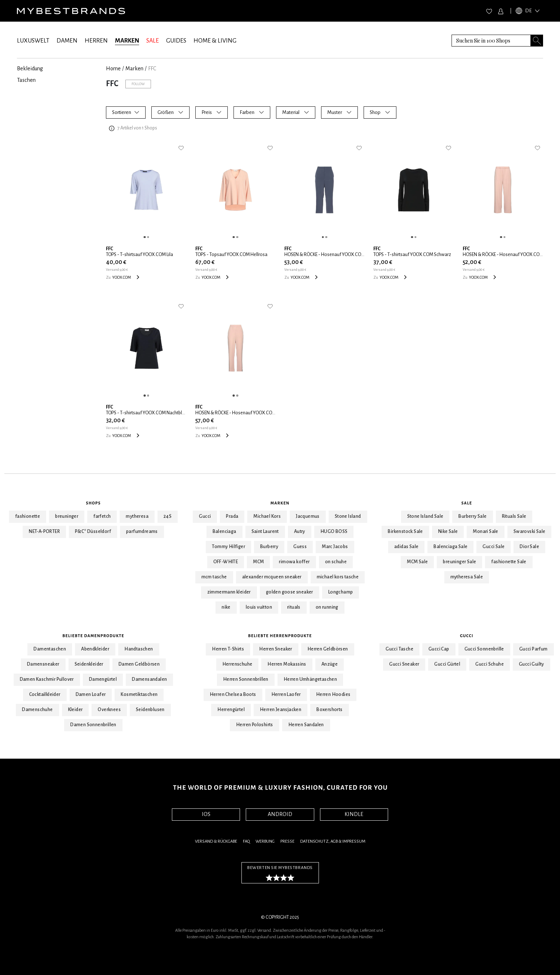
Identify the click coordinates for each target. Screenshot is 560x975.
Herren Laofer (286, 694)
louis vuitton (259, 607)
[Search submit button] (537, 41)
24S (168, 516)
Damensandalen (149, 679)
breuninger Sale (459, 562)
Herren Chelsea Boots (233, 694)
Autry (300, 531)
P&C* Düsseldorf (93, 531)
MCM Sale (417, 562)
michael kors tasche (338, 577)
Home (113, 69)
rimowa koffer (294, 562)
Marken (280, 503)
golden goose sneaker (290, 592)
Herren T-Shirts (228, 649)
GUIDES (176, 41)
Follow (138, 84)
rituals (294, 607)
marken (134, 69)
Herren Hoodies (333, 694)
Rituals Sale (514, 516)
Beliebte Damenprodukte (93, 636)
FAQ (246, 841)
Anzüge (330, 664)
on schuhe (336, 562)
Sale (467, 503)
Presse (287, 841)
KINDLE (354, 814)
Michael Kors (267, 516)
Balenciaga (225, 531)
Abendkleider (95, 649)
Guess (300, 547)
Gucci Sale (494, 547)
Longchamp (341, 592)
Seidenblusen (150, 710)
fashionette (28, 516)
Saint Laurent (265, 531)
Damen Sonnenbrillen (93, 725)
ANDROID (280, 814)
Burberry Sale (472, 516)
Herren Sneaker (276, 649)
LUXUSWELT (33, 41)
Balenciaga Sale (450, 547)
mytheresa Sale (467, 577)
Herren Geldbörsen (328, 649)
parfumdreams (142, 531)
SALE (153, 41)
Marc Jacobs (335, 547)
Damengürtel (103, 679)
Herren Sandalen (306, 725)
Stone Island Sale (425, 516)
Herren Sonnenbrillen (246, 679)
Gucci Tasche (399, 649)
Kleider (75, 710)
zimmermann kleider (229, 592)
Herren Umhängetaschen (310, 679)
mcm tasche (214, 577)
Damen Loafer (91, 694)
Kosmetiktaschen (139, 694)
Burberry (269, 547)
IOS (206, 814)
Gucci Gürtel (447, 664)
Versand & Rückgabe (216, 841)
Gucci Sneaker (404, 664)
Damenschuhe (37, 710)
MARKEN (127, 41)
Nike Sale (448, 531)
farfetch (102, 516)
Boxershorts (329, 710)
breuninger (67, 516)
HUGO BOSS (334, 531)
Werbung (265, 841)
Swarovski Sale (530, 531)
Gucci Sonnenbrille (484, 649)
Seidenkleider (89, 664)
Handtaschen (139, 649)
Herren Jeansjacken (281, 710)
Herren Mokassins (287, 664)
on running (327, 607)
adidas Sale (406, 547)
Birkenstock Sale (405, 531)
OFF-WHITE (226, 562)
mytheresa (137, 516)
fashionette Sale (509, 562)
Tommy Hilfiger (228, 547)
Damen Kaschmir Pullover (47, 679)
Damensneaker (43, 664)
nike (226, 607)
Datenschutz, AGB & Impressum (333, 841)
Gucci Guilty (532, 664)
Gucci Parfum (534, 649)
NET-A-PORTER (44, 531)
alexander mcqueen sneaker (272, 577)
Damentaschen (50, 649)
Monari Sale (485, 531)
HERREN (96, 41)
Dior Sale (529, 547)
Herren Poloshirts (255, 725)
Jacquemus (308, 516)
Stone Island (348, 516)
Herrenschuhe (237, 664)
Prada (232, 516)
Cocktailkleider (45, 694)
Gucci (205, 516)
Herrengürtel (231, 710)
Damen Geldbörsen (139, 664)
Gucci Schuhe (490, 664)
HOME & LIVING (215, 41)
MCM (258, 562)
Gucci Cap (439, 649)
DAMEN (67, 41)
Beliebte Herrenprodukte (280, 636)
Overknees (109, 710)
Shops (94, 503)
